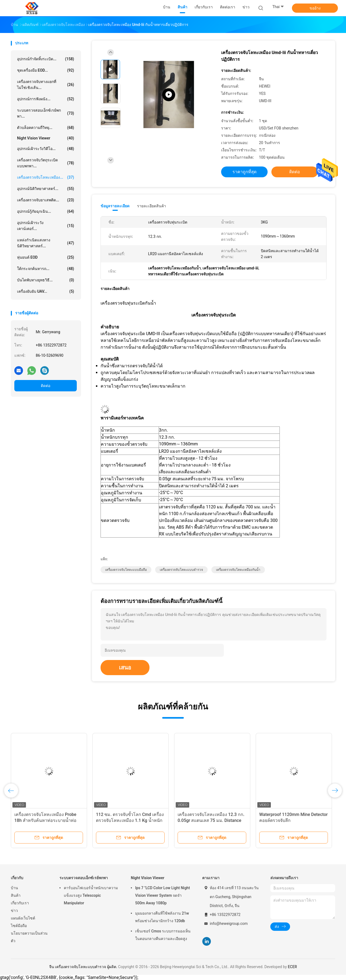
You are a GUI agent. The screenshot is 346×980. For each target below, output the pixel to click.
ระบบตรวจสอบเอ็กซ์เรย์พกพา (84, 878)
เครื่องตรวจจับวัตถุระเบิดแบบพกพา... (46, 163)
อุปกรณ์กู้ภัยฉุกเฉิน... (46, 211)
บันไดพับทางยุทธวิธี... (46, 280)
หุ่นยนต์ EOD (46, 257)
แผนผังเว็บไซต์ (23, 918)
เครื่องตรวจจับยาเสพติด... (46, 200)
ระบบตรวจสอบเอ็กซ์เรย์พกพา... (46, 113)
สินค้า (16, 895)
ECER (292, 967)
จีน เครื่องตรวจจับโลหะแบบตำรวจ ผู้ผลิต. (84, 967)
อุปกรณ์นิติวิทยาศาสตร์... (46, 189)
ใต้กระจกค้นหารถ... (46, 269)
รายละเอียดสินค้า (152, 206)
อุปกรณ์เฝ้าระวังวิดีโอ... (46, 149)
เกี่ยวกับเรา (20, 903)
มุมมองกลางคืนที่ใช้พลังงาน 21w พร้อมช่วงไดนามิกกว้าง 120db (162, 917)
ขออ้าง (315, 8)
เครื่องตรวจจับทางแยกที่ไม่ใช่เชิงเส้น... (46, 85)
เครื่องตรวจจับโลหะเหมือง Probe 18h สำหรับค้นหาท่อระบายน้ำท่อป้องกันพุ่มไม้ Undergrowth (45, 820)
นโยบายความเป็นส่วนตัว (29, 937)
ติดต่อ (46, 386)
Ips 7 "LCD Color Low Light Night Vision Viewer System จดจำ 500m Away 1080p (163, 895)
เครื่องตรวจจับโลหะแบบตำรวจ (181, 570)
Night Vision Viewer (46, 138)
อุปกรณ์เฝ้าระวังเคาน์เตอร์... (46, 226)
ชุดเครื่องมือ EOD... (46, 70)
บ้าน (14, 888)
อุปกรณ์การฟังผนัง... (46, 99)
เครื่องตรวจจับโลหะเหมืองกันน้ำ (238, 570)
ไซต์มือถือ (19, 926)
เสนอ (125, 668)
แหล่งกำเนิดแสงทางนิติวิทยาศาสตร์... (46, 243)
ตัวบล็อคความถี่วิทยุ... (46, 128)
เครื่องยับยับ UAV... (46, 291)
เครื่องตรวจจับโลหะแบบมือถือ (126, 570)
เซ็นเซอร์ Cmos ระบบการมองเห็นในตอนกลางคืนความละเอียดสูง (163, 935)
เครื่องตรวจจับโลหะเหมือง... (46, 177)
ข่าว (14, 911)
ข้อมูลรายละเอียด (115, 206)
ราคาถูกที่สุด (244, 172)
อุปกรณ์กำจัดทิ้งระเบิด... (46, 59)
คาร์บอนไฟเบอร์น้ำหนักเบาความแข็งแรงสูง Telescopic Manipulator (91, 895)
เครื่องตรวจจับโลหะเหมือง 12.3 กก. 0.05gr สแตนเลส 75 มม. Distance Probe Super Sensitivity (211, 820)
